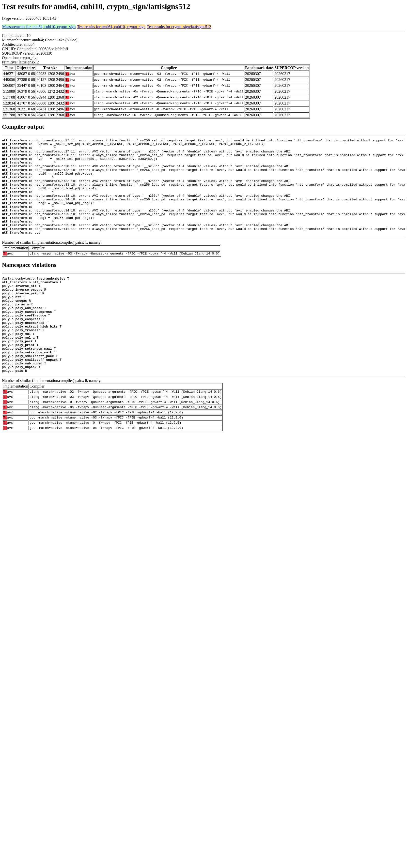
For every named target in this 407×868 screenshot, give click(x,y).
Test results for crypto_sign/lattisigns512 (179, 27)
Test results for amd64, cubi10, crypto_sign (111, 27)
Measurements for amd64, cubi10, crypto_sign (39, 27)
